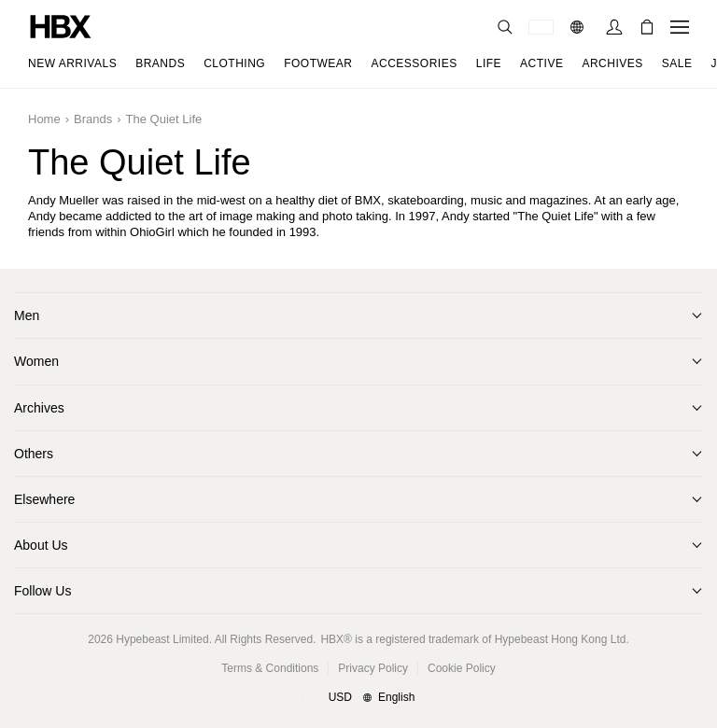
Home (44, 119)
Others (34, 454)
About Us (41, 545)
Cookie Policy (462, 668)
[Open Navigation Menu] (680, 27)
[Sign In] (614, 27)
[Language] (579, 27)
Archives (39, 408)
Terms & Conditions (270, 668)
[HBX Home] (61, 26)
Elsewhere (44, 499)
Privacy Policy (373, 668)
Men (27, 315)
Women (36, 361)
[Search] (505, 27)
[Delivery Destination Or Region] (541, 27)
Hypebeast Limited (162, 639)
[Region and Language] (359, 698)
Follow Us (42, 591)
